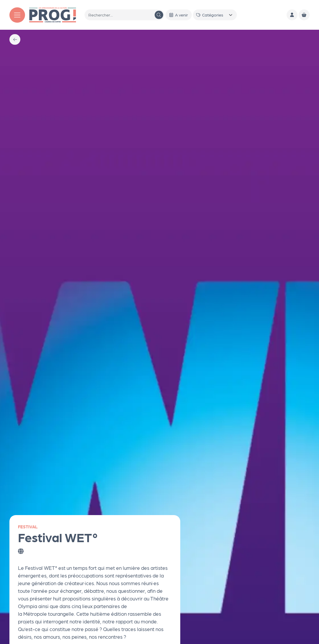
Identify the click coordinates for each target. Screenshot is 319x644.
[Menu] (17, 15)
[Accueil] (53, 14)
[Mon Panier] (304, 15)
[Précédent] (15, 40)
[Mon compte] (292, 15)
